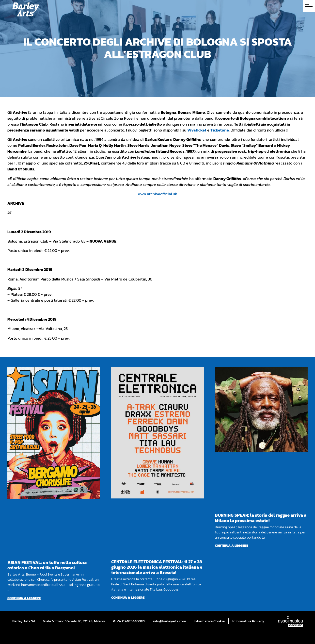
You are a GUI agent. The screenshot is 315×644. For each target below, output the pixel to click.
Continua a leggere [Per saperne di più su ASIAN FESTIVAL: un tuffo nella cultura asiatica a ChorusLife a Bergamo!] (24, 598)
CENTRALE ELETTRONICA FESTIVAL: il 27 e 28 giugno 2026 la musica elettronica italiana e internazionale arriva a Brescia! (157, 567)
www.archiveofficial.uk (157, 194)
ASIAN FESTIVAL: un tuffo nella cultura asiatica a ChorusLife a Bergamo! (47, 565)
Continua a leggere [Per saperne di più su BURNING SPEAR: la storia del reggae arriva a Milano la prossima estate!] (231, 546)
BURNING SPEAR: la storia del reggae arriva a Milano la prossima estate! (261, 518)
